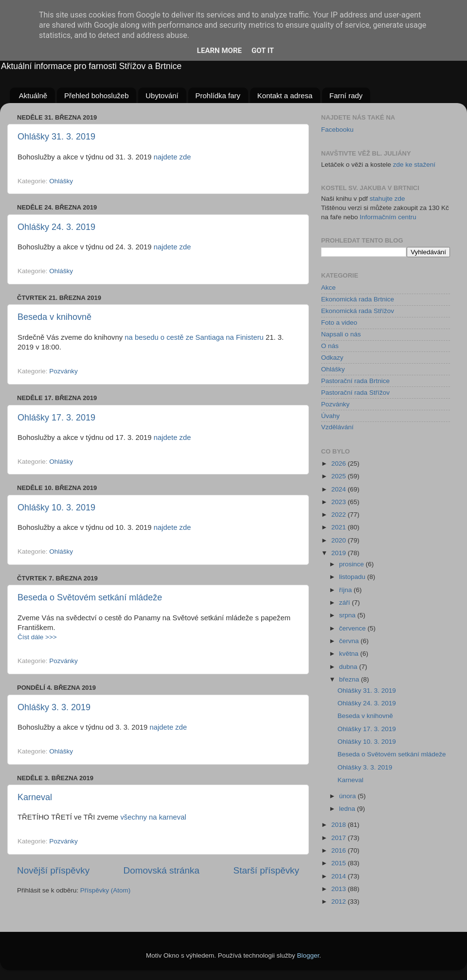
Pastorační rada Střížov (355, 393)
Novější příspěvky (53, 870)
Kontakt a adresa (285, 96)
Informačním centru (388, 217)
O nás (330, 346)
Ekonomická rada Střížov (358, 311)
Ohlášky (61, 181)
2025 (340, 476)
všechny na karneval (153, 817)
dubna (349, 667)
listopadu (353, 577)
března (350, 679)
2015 (340, 863)
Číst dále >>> (37, 637)
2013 (340, 889)
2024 (340, 489)
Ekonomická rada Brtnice (358, 299)
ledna (348, 809)
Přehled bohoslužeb (97, 96)
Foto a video (339, 323)
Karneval (35, 797)
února (348, 796)
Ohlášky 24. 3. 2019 (56, 227)
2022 (340, 515)
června (350, 641)
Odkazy (332, 358)
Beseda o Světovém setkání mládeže (90, 597)
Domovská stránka (162, 870)
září (345, 603)
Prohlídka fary (218, 96)
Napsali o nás (341, 334)
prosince (352, 564)
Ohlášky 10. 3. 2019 (56, 507)
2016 (340, 850)
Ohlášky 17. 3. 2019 (56, 418)
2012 (340, 901)
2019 (340, 553)
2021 (340, 527)
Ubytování (162, 96)
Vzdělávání (337, 427)
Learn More (219, 51)
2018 (340, 825)
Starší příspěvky (266, 870)
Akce (328, 288)
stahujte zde (387, 199)
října (346, 590)
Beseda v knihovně (54, 317)
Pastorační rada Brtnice (355, 381)
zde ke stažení (414, 165)
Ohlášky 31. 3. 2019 (56, 137)
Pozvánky (63, 371)
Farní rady (346, 96)
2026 (340, 464)
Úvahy (330, 416)
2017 (340, 838)
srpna (348, 615)
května (350, 654)
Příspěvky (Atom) (106, 890)
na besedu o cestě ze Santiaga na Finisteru (194, 337)
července (353, 628)
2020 (340, 540)
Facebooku (337, 130)
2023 (340, 502)
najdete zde (172, 157)
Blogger (308, 955)
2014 (340, 876)
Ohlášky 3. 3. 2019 (54, 707)
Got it (263, 51)
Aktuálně (33, 96)
